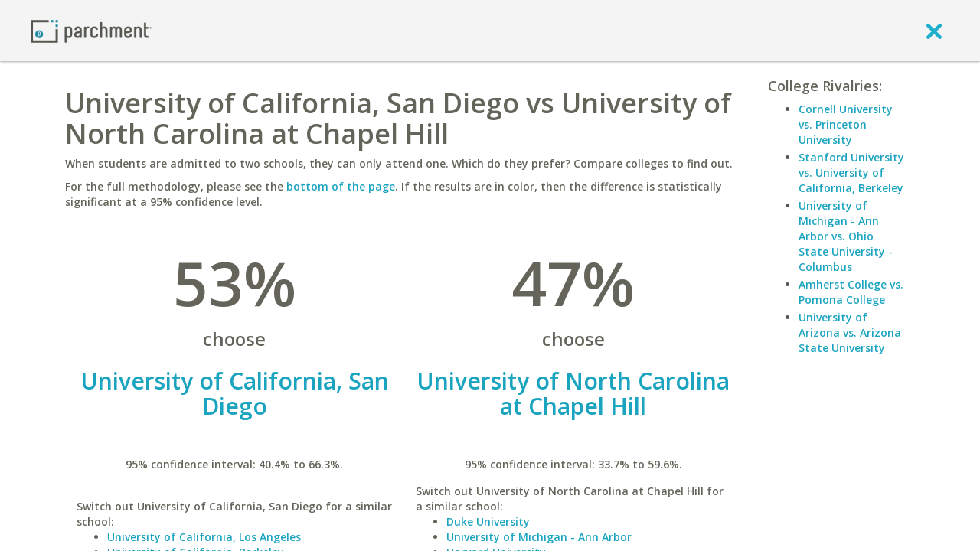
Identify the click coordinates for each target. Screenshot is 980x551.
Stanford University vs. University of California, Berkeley (851, 173)
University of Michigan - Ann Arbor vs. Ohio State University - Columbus (846, 236)
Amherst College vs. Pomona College (851, 292)
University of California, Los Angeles (204, 537)
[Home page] (91, 30)
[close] (934, 31)
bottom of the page (341, 186)
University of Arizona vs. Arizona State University (850, 333)
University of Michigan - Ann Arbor (539, 537)
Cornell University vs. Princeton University (846, 124)
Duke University (488, 522)
